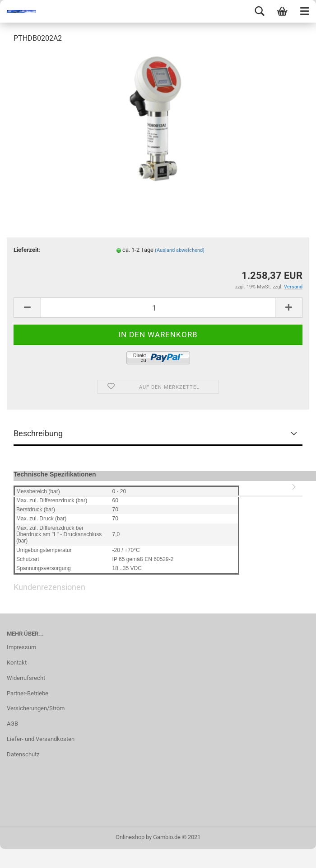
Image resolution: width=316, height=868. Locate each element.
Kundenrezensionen (158, 486)
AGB (12, 724)
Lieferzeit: (27, 250)
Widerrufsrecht (26, 678)
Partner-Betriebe (28, 693)
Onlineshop (130, 837)
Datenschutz (23, 754)
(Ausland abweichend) (180, 250)
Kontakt (17, 663)
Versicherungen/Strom (36, 708)
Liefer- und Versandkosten (41, 739)
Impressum (21, 647)
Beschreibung (38, 433)
